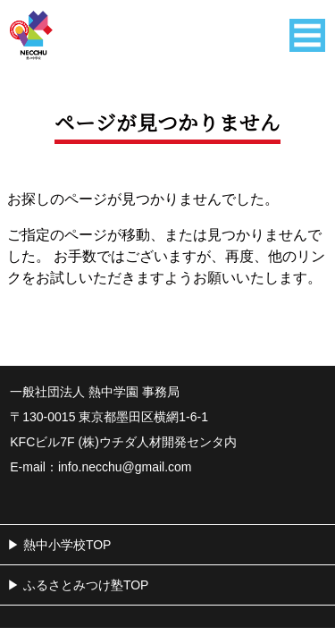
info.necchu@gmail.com (125, 467)
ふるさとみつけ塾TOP (86, 585)
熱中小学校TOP (67, 545)
